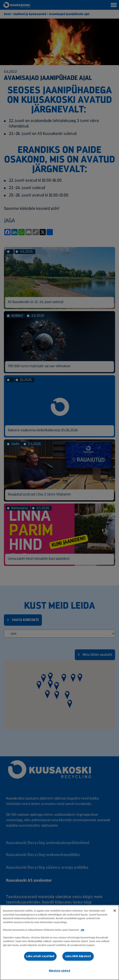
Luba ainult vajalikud (40, 956)
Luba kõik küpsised (78, 956)
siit (82, 930)
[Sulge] (115, 911)
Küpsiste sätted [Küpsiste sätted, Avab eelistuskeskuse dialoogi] (60, 971)
